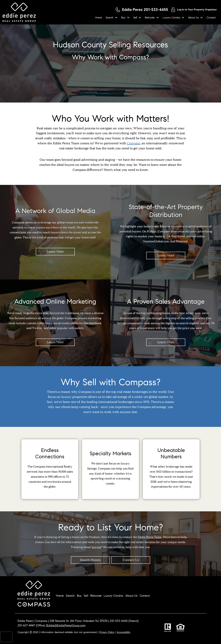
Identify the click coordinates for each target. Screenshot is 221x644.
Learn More (55, 252)
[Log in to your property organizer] (194, 10)
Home (99, 18)
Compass (133, 143)
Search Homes (90, 560)
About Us (131, 596)
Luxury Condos (113, 596)
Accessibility (124, 632)
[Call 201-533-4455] (142, 10)
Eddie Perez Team (150, 537)
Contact (211, 18)
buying (96, 547)
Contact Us (131, 560)
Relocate (96, 596)
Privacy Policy (107, 632)
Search (70, 596)
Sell (86, 596)
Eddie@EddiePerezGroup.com (66, 625)
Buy (79, 596)
